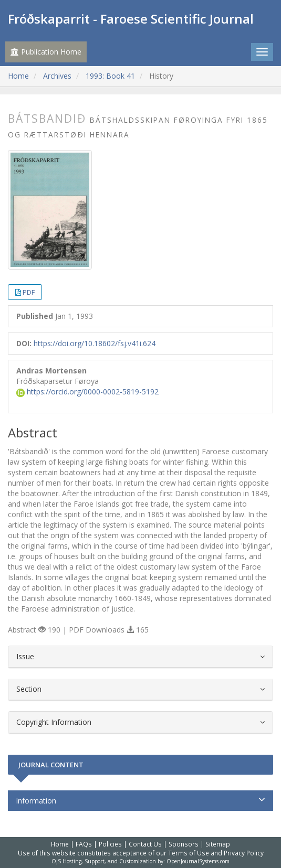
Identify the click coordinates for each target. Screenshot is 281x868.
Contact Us (145, 844)
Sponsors (184, 844)
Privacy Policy (244, 853)
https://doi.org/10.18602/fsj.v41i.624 (95, 343)
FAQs (84, 844)
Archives (57, 76)
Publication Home (46, 52)
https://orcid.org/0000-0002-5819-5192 (87, 392)
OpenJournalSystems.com (198, 861)
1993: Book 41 (110, 76)
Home (18, 76)
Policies (110, 844)
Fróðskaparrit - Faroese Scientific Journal (131, 19)
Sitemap (218, 844)
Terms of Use (189, 853)
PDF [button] (29, 292)
